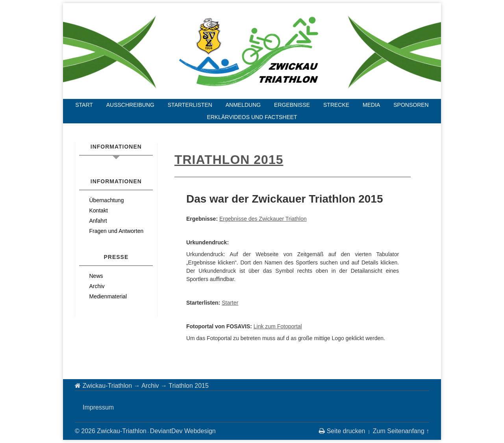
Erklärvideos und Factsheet (252, 117)
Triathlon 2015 (229, 160)
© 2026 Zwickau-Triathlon (111, 431)
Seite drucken (342, 431)
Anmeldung (243, 105)
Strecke (336, 105)
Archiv (97, 286)
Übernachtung (106, 200)
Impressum (98, 407)
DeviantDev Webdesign (183, 431)
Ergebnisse (292, 105)
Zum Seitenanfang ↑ (401, 431)
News (96, 276)
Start (84, 105)
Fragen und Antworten (116, 231)
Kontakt (98, 210)
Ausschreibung (130, 105)
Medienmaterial (108, 296)
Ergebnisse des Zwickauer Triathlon (263, 219)
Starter (230, 303)
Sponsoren (411, 105)
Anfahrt (98, 221)
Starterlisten (190, 105)
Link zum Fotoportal (278, 326)
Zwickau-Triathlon (107, 386)
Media (371, 105)
